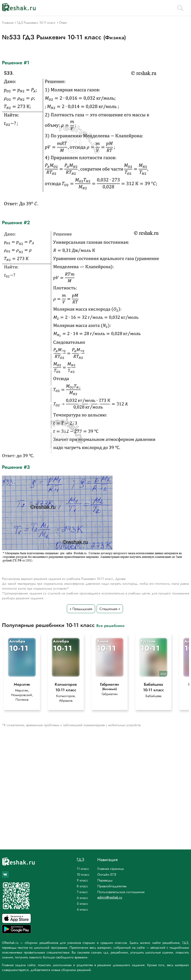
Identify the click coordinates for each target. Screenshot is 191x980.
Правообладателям (112, 886)
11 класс (83, 869)
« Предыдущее (81, 609)
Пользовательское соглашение (121, 892)
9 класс (82, 880)
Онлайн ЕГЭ (107, 874)
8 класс (82, 886)
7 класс (82, 892)
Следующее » (110, 609)
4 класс (82, 909)
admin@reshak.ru (110, 897)
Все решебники (110, 625)
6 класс (82, 898)
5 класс (82, 904)
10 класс (83, 874)
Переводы (105, 880)
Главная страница (111, 869)
